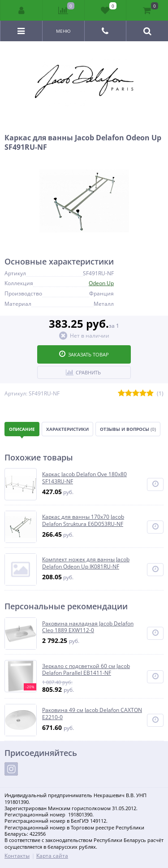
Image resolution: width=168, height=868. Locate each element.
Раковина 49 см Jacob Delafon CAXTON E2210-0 (92, 714)
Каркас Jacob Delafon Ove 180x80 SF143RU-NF (84, 478)
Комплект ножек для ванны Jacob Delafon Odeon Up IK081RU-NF (86, 563)
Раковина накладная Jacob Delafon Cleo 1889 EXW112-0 (88, 627)
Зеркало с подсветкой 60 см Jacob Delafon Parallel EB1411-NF (86, 670)
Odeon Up (101, 283)
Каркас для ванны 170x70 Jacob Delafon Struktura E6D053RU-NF (83, 520)
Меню (63, 31)
